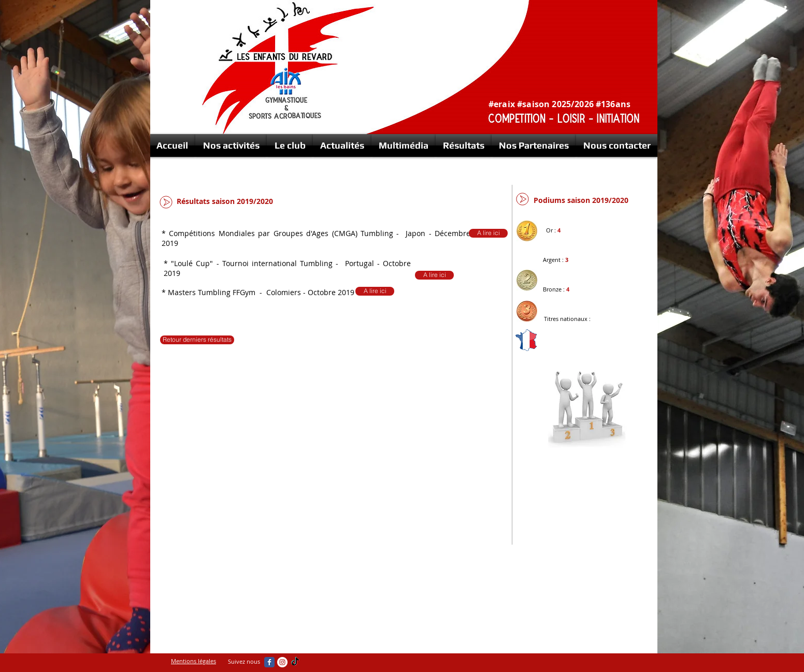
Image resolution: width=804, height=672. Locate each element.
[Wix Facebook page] (269, 662)
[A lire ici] (375, 291)
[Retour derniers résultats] (197, 340)
